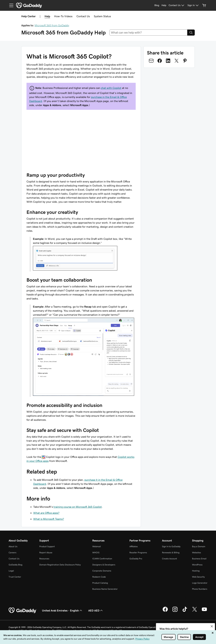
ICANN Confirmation (102, 559)
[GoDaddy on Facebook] (165, 611)
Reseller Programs (138, 553)
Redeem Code (99, 577)
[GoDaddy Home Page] (23, 610)
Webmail (97, 546)
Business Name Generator (105, 589)
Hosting (196, 571)
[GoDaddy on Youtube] (204, 611)
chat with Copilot (111, 88)
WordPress (197, 565)
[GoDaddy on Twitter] (195, 611)
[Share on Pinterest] (185, 61)
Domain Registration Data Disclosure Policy (60, 565)
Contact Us (83, 16)
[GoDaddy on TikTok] (185, 611)
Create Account (170, 559)
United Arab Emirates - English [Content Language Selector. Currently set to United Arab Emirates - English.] (62, 610)
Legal (11, 571)
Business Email (199, 559)
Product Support (47, 546)
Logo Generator (200, 583)
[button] (212, 626)
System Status (102, 16)
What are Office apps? (46, 513)
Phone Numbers (200, 589)
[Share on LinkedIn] (168, 61)
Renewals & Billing (171, 553)
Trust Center (15, 577)
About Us (13, 546)
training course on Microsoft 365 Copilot (78, 507)
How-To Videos (63, 16)
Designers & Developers (104, 565)
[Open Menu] (10, 5)
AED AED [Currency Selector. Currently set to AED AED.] (96, 610)
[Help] (164, 5)
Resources (44, 559)
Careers (12, 553)
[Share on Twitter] (177, 61)
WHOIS (96, 553)
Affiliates (134, 546)
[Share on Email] (151, 61)
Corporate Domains (102, 571)
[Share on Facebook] (160, 61)
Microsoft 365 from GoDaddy (52, 25)
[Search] (191, 33)
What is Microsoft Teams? (49, 519)
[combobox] (148, 33)
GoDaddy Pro (136, 559)
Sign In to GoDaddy (171, 546)
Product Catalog (100, 583)
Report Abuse (46, 553)
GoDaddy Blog (15, 565)
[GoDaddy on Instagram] (175, 611)
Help (47, 16)
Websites (197, 553)
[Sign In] (193, 5)
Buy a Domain (199, 546)
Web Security (198, 577)
